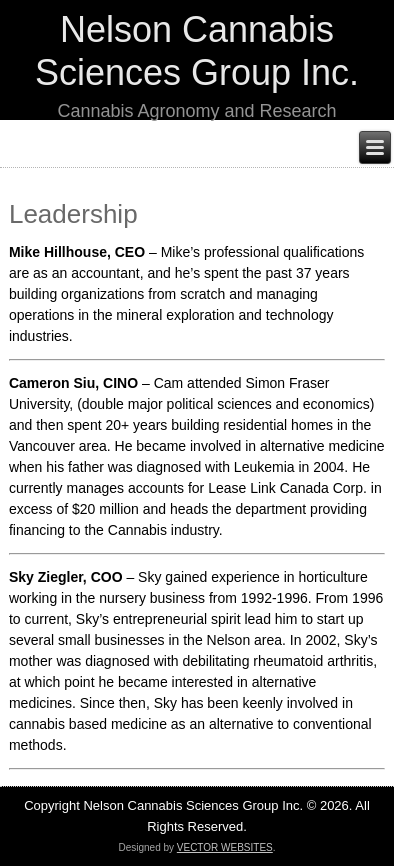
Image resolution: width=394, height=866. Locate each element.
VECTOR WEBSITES (225, 847)
